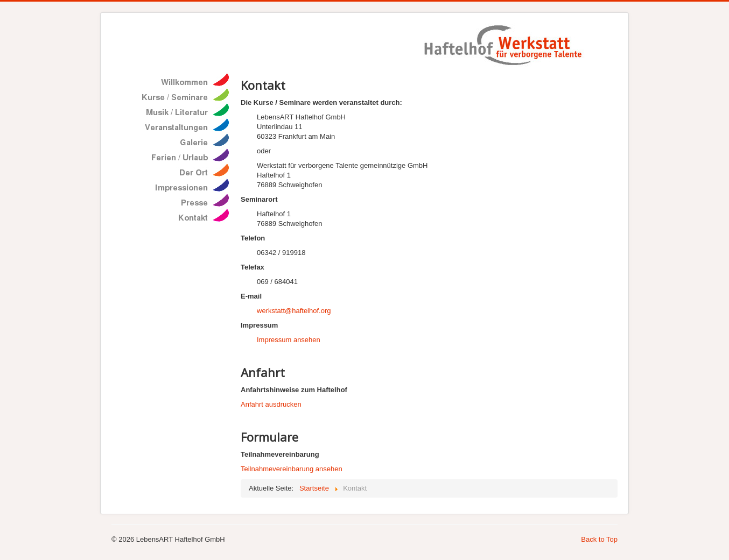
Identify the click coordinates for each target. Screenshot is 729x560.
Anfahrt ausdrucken (271, 404)
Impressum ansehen (289, 340)
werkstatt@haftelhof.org (294, 311)
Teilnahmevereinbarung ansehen (292, 469)
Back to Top (599, 539)
